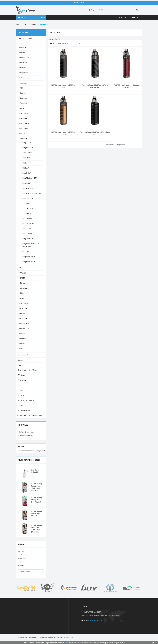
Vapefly (23, 334)
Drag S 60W (26, 173)
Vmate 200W (27, 153)
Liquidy (21, 405)
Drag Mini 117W (28, 148)
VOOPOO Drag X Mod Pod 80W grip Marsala (126, 86)
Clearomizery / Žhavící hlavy (28, 370)
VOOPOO (23, 139)
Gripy (20, 43)
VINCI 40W (26, 158)
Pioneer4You (25, 329)
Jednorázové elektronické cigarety (30, 416)
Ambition (23, 288)
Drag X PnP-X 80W (29, 262)
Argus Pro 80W (28, 208)
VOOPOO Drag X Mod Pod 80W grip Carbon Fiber (95, 86)
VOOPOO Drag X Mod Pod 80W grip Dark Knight (95, 133)
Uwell (22, 108)
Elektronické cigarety (25, 38)
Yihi (22, 349)
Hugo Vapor (24, 73)
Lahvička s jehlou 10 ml (36, 471)
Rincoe (23, 283)
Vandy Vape (24, 113)
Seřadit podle (61, 44)
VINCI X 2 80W (27, 234)
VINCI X (25, 163)
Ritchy (22, 293)
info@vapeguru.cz (96, 621)
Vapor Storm (25, 123)
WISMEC (23, 273)
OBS (22, 88)
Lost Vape (24, 308)
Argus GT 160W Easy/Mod (32, 193)
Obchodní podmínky (26, 436)
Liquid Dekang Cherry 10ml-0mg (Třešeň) (36, 500)
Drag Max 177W (28, 198)
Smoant (23, 93)
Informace (23, 425)
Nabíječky (21, 365)
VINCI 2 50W (27, 229)
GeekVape (24, 68)
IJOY (21, 562)
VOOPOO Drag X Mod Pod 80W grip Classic (64, 86)
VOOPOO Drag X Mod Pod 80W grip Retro (64, 133)
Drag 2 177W (27, 143)
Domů (18, 25)
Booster (21, 390)
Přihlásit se (83, 10)
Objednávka (104, 10)
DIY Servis (22, 375)
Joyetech (24, 83)
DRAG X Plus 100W (29, 224)
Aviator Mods (25, 323)
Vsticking (23, 268)
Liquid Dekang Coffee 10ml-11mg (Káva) (36, 514)
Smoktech (24, 98)
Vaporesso (24, 128)
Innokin (22, 565)
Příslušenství (22, 380)
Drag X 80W (26, 183)
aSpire (23, 53)
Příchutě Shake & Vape (26, 400)
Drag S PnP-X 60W (29, 257)
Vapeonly (24, 118)
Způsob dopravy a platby (28, 432)
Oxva (22, 298)
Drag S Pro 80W (28, 239)
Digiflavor (24, 63)
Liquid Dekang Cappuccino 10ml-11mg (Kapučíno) (36, 487)
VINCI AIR (26, 168)
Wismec (23, 339)
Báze (20, 385)
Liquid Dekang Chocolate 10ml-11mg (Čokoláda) (36, 529)
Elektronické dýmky (25, 355)
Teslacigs (24, 103)
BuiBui (21, 555)
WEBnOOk (70, 637)
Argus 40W (26, 203)
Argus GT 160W (28, 188)
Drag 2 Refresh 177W (30, 178)
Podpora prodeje (24, 411)
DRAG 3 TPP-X (28, 252)
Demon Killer (25, 58)
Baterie (21, 360)
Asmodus (24, 48)
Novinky (22, 447)
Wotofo (23, 344)
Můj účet (93, 10)
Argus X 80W (27, 213)
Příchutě (21, 395)
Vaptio (23, 134)
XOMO (23, 278)
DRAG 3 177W (27, 219)
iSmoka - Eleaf (25, 78)
